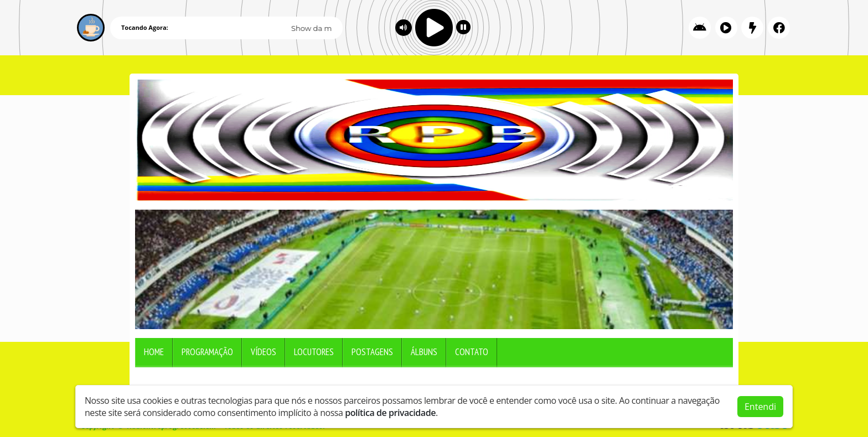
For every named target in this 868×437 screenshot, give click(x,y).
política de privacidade (390, 410)
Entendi (760, 404)
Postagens (372, 352)
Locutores (314, 352)
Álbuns (424, 352)
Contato (472, 352)
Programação (207, 352)
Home (154, 352)
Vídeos (263, 352)
